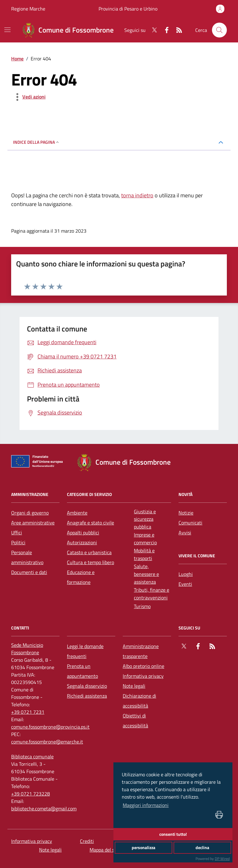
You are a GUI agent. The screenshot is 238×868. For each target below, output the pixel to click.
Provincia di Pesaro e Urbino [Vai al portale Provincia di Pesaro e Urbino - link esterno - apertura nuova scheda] (128, 9)
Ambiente (77, 513)
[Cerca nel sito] (219, 30)
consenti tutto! (173, 834)
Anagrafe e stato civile (90, 523)
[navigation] (7, 30)
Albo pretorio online (143, 666)
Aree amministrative (33, 523)
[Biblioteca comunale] (32, 756)
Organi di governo (30, 513)
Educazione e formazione (81, 577)
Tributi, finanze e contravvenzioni (152, 594)
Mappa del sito (105, 850)
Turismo (142, 606)
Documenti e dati (29, 572)
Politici (18, 542)
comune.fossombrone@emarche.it (47, 742)
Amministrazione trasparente (141, 651)
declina (202, 848)
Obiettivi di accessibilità (135, 721)
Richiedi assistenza (87, 696)
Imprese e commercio (145, 539)
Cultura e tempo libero (90, 562)
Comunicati (190, 523)
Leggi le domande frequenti (85, 651)
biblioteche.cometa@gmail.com (44, 809)
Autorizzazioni (82, 542)
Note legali (134, 686)
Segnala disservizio (87, 686)
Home (17, 59)
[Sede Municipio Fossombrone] (35, 649)
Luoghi (186, 574)
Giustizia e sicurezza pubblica (145, 519)
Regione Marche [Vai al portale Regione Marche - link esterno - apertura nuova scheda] (28, 9)
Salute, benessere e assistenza (146, 574)
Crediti (87, 841)
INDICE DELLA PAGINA (36, 142)
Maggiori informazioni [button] (146, 805)
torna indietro (137, 195)
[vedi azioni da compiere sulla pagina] (29, 97)
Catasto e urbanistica (89, 552)
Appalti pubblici (83, 533)
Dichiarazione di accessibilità (139, 701)
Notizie (186, 513)
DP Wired (222, 859)
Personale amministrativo (27, 557)
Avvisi (185, 533)
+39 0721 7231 (28, 712)
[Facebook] (164, 30)
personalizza (143, 848)
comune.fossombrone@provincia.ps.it (50, 727)
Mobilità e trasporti (144, 554)
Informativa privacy (143, 676)
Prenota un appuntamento (82, 671)
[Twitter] (152, 30)
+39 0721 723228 (31, 794)
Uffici (17, 533)
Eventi (185, 584)
